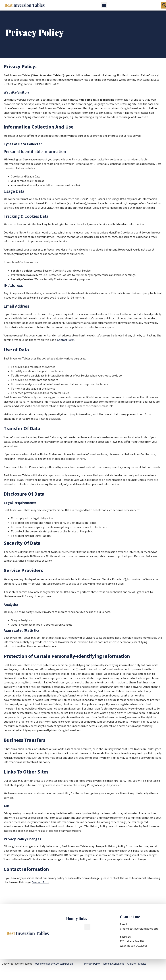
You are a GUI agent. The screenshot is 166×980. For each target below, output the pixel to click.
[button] (104, 5)
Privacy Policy (92, 964)
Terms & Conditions (113, 964)
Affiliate (131, 964)
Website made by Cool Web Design (54, 964)
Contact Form (66, 340)
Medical (143, 964)
